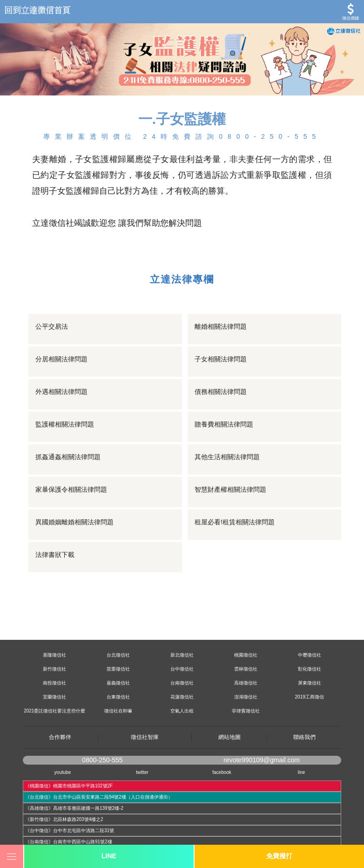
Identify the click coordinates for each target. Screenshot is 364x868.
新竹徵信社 (54, 669)
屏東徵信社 (310, 683)
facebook (222, 772)
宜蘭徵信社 (54, 697)
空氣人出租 (182, 711)
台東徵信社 (118, 697)
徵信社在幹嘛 (118, 711)
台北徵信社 (118, 655)
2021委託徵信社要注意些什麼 (54, 711)
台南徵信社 (182, 683)
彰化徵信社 (310, 669)
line (302, 772)
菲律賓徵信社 (246, 711)
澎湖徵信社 (246, 697)
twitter (142, 772)
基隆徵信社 (54, 655)
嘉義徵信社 (118, 683)
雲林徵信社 (246, 669)
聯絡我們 (304, 737)
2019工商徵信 (310, 697)
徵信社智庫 (145, 737)
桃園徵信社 (246, 655)
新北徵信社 (182, 655)
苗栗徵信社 (118, 669)
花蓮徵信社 (182, 697)
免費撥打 (279, 856)
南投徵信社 (54, 683)
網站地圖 (229, 737)
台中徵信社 (182, 669)
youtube (63, 772)
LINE (109, 856)
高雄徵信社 (246, 683)
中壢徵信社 (310, 655)
